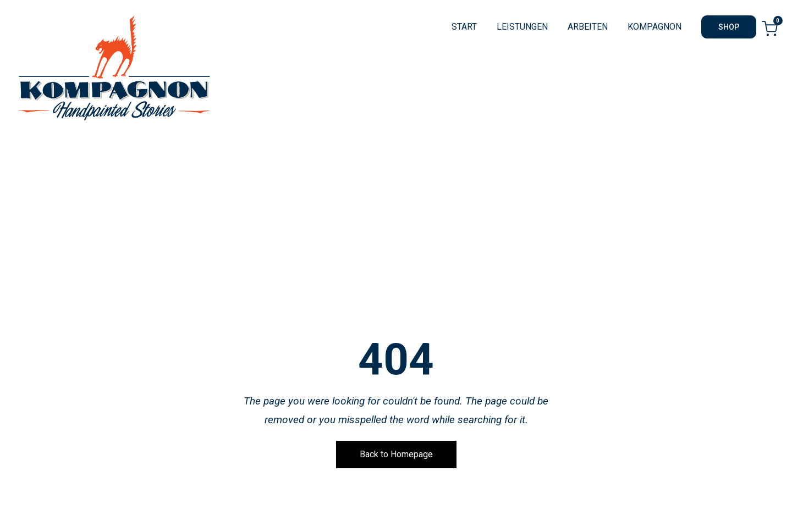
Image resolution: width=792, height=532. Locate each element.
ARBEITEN (588, 27)
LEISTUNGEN (522, 27)
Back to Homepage (396, 454)
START (464, 27)
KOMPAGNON (654, 27)
